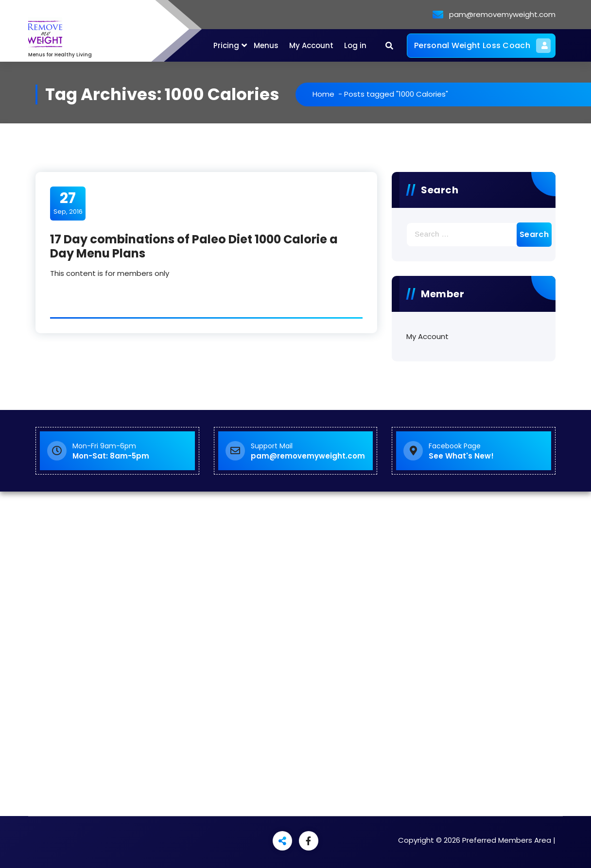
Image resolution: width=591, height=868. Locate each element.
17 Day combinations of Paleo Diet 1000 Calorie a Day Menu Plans (194, 246)
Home (323, 94)
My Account (311, 45)
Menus (266, 45)
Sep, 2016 (68, 203)
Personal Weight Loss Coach (482, 46)
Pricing (226, 45)
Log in (355, 45)
